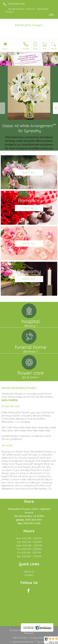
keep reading (10, 400)
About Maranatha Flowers (19, 388)
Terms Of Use (20, 638)
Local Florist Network (22, 642)
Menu (5, 49)
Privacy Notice (38, 638)
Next (55, 108)
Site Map (42, 642)
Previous (3, 108)
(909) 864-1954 (16, 4)
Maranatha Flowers (29, 25)
